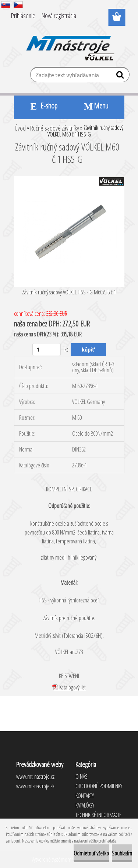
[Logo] (69, 43)
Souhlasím (122, 853)
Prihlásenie (23, 15)
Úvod (20, 128)
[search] (121, 76)
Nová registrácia (59, 15)
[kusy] (47, 350)
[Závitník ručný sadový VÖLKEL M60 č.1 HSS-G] (69, 179)
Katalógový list (69, 687)
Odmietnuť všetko (91, 853)
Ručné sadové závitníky (55, 128)
